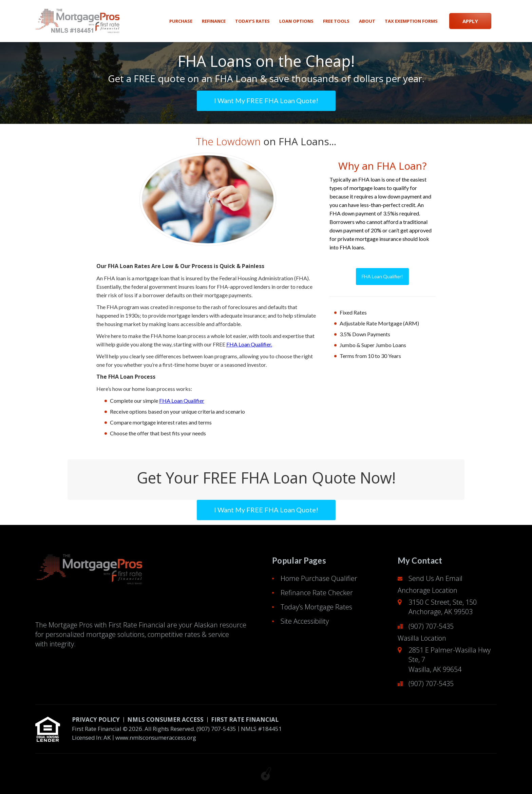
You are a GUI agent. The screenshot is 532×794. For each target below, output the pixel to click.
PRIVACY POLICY (96, 720)
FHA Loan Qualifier (182, 401)
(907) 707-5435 (431, 626)
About (367, 21)
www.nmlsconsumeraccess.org (156, 738)
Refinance (214, 21)
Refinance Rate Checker (317, 593)
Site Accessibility (305, 621)
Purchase (181, 21)
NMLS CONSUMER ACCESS (165, 720)
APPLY (470, 21)
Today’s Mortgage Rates (316, 607)
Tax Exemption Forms (411, 21)
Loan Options (296, 21)
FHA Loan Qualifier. (249, 344)
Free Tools (336, 21)
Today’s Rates (252, 21)
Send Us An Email (435, 578)
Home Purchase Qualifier (319, 578)
